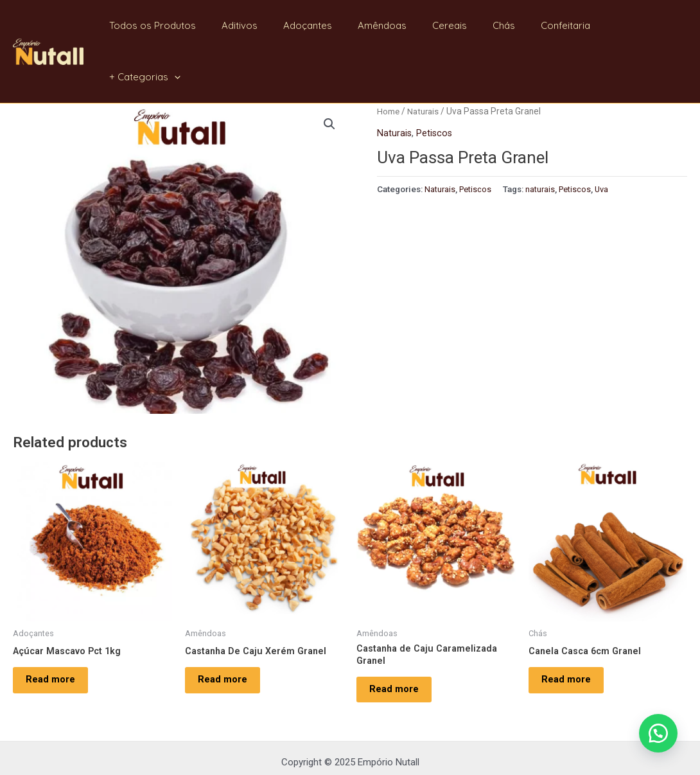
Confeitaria (562, 25)
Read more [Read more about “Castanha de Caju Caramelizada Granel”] (400, 643)
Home (389, 60)
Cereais (459, 25)
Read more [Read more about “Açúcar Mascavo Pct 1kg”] (57, 632)
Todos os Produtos (188, 25)
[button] (655, 730)
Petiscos (435, 82)
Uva (607, 137)
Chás (507, 25)
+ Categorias (642, 26)
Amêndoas (398, 25)
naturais (543, 137)
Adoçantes (330, 25)
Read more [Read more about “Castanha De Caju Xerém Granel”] (229, 632)
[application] (671, 26)
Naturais (425, 60)
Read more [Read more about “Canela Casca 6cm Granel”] (573, 632)
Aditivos (268, 25)
